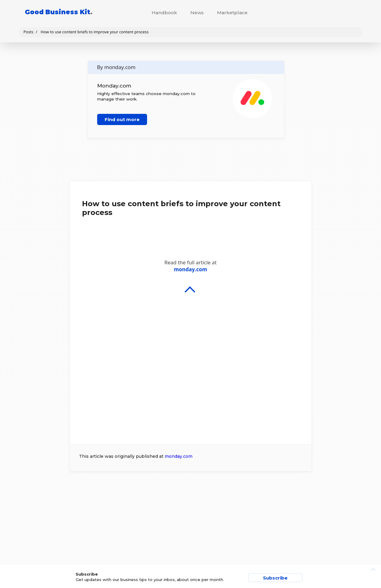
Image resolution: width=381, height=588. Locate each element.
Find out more (122, 119)
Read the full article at (191, 339)
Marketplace (232, 13)
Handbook (164, 13)
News (197, 13)
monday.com (179, 456)
